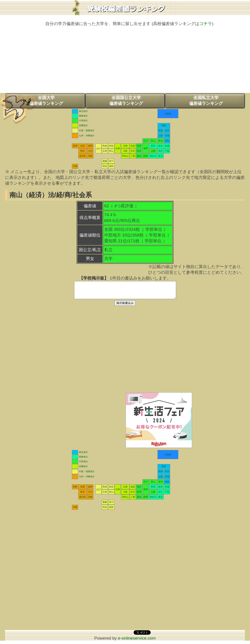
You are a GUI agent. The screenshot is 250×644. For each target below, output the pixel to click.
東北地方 (83, 111)
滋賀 (133, 146)
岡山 (111, 151)
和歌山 (125, 156)
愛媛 (105, 161)
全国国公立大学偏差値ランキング (126, 101)
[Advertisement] (125, 62)
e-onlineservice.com (137, 641)
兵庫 (118, 148)
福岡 (90, 146)
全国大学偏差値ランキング (46, 101)
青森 (164, 125)
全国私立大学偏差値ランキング (206, 101)
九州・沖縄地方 (87, 136)
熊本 (83, 151)
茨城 (167, 146)
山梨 (153, 151)
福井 (139, 146)
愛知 (139, 156)
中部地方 (83, 120)
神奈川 (153, 156)
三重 (133, 156)
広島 (105, 151)
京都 (125, 146)
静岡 (146, 156)
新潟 (161, 141)
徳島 (111, 166)
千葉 (167, 151)
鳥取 (111, 146)
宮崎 (90, 156)
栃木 (161, 146)
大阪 (125, 151)
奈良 (133, 151)
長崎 (75, 146)
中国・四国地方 (87, 130)
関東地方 (83, 116)
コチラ (206, 24)
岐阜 (139, 151)
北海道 (168, 114)
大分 (90, 151)
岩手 (167, 130)
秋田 (161, 130)
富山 (153, 141)
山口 (98, 148)
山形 (161, 136)
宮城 (167, 136)
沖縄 (75, 166)
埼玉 (161, 151)
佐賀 (83, 146)
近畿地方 (83, 125)
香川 (111, 161)
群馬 (153, 146)
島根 (105, 146)
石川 (146, 141)
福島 (167, 141)
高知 (105, 166)
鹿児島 (83, 156)
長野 (146, 148)
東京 (161, 156)
